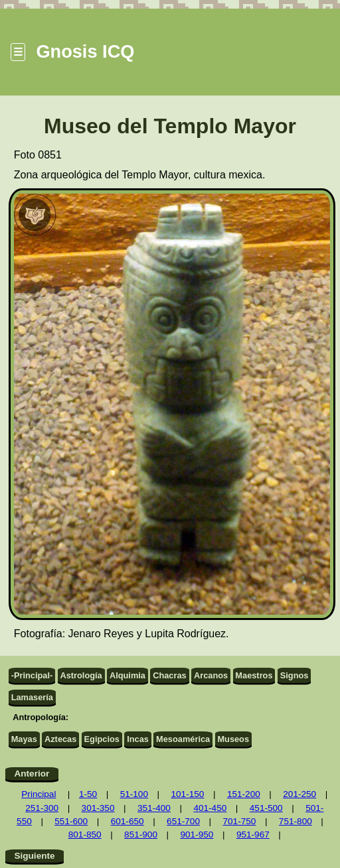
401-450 (210, 808)
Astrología (81, 675)
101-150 (187, 794)
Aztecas (60, 739)
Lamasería (32, 697)
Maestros (254, 675)
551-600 (71, 821)
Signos (295, 675)
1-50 (88, 794)
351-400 (154, 808)
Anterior (32, 774)
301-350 (98, 808)
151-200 (244, 794)
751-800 (296, 821)
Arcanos (211, 675)
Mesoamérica (183, 739)
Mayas (24, 739)
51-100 (134, 794)
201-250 (299, 794)
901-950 (197, 835)
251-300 (42, 808)
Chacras (170, 675)
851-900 (141, 835)
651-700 (183, 821)
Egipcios (102, 739)
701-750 (239, 821)
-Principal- (32, 675)
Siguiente (34, 856)
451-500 (266, 808)
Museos (233, 739)
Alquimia (127, 675)
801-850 (85, 835)
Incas (138, 739)
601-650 (127, 821)
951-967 (253, 835)
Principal (39, 794)
